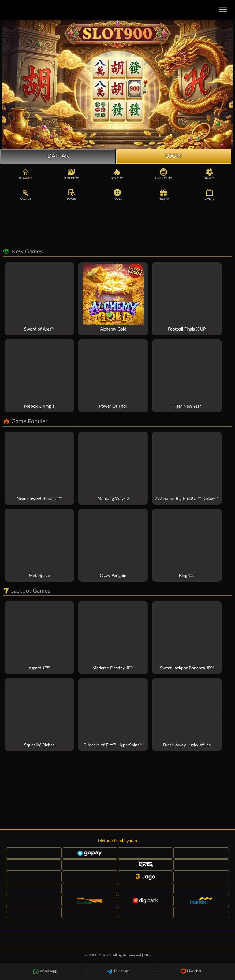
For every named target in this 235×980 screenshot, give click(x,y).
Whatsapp (45, 972)
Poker (71, 194)
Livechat (190, 972)
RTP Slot (117, 174)
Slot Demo (71, 174)
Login (173, 156)
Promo (164, 194)
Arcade (25, 194)
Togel (117, 194)
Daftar (58, 156)
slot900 (91, 955)
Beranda (26, 174)
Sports (209, 174)
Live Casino (164, 174)
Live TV (210, 194)
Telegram (118, 972)
